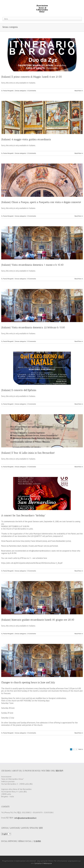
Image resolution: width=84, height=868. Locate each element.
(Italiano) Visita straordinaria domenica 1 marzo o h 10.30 (32, 265)
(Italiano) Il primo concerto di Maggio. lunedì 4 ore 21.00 (32, 77)
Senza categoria (20, 91)
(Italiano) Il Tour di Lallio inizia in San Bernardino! (28, 453)
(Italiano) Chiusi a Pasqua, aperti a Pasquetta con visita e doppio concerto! (41, 202)
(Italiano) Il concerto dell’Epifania (19, 390)
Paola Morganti (8, 91)
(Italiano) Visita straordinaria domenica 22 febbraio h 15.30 (33, 327)
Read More (78, 91)
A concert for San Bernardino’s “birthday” (23, 515)
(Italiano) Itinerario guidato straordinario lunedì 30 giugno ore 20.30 (38, 620)
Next (80, 749)
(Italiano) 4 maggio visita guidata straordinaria (26, 139)
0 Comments (32, 91)
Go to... (6, 19)
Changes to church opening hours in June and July (28, 682)
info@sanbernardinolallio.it (25, 818)
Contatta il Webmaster (43, 863)
